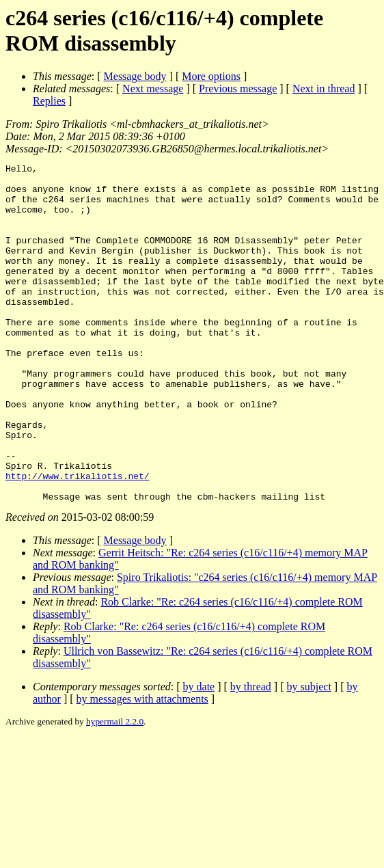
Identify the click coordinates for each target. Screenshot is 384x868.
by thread (251, 754)
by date (199, 754)
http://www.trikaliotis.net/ (78, 539)
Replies (49, 101)
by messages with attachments (142, 767)
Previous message (238, 89)
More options (211, 76)
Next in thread (324, 89)
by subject (309, 754)
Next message (153, 89)
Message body (135, 76)
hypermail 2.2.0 (115, 789)
